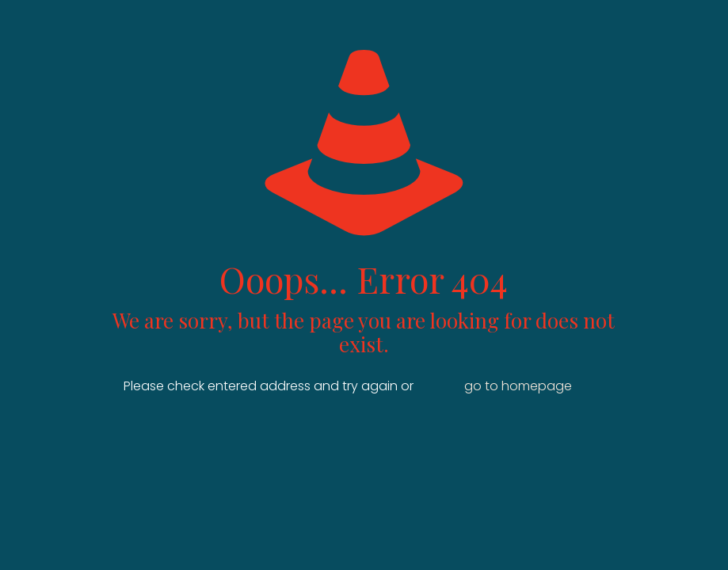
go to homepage (518, 386)
